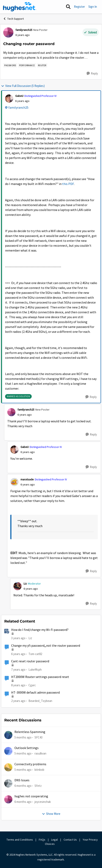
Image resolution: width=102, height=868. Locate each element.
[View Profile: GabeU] (9, 98)
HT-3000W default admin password (35, 693)
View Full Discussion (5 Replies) (23, 86)
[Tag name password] (10, 65)
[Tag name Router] (42, 65)
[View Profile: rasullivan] (8, 751)
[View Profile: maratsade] (14, 482)
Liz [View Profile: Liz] (25, 584)
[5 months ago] (23, 738)
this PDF (68, 184)
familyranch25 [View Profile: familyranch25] (24, 30)
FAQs (42, 840)
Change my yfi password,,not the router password (46, 646)
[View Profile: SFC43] (8, 735)
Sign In (93, 7)
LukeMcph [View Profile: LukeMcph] (35, 670)
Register (79, 7)
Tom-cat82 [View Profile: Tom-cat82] (35, 654)
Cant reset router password (30, 661)
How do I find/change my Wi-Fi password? (40, 630)
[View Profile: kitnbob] (8, 767)
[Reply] (92, 74)
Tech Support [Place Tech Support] (13, 19)
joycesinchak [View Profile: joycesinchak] (43, 802)
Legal (54, 840)
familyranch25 (18, 108)
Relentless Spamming (30, 732)
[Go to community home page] (20, 7)
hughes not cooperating (31, 796)
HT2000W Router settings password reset (40, 677)
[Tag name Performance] (27, 65)
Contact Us (70, 840)
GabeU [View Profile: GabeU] (19, 96)
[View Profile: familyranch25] (8, 32)
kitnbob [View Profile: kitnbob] (39, 770)
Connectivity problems (30, 764)
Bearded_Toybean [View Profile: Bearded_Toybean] (40, 701)
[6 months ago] (23, 786)
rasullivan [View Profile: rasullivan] (40, 753)
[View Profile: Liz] (17, 586)
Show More (51, 814)
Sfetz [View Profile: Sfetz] (38, 786)
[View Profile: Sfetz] (8, 783)
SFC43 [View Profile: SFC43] (39, 737)
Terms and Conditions (20, 840)
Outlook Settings (27, 748)
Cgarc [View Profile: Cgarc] (32, 685)
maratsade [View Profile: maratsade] (27, 479)
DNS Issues (22, 780)
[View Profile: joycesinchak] (8, 799)
